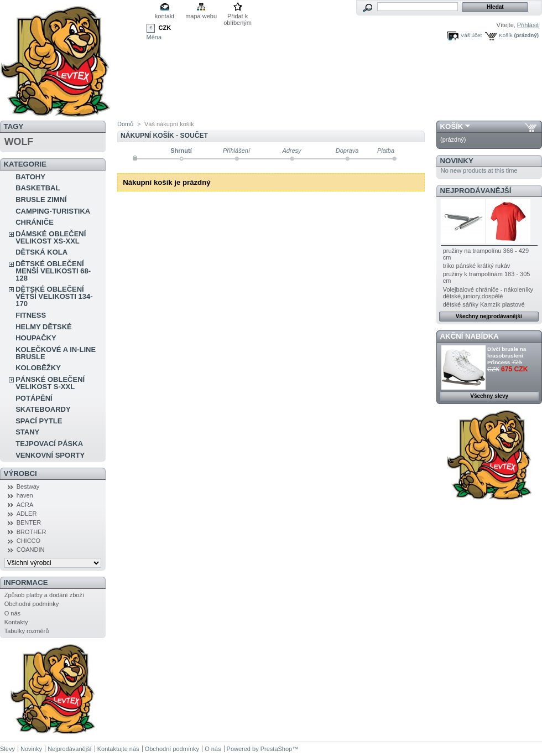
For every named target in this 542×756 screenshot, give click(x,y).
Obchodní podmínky (32, 604)
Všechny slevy (489, 396)
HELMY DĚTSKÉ (44, 327)
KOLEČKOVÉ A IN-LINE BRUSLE (56, 353)
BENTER (29, 522)
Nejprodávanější (476, 191)
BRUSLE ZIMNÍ (41, 200)
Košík (506, 35)
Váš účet (471, 35)
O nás (12, 613)
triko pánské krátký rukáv (477, 266)
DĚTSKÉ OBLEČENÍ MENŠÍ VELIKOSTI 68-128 (53, 271)
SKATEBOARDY (43, 409)
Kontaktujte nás (118, 749)
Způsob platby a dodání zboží (44, 595)
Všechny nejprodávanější (489, 316)
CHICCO (28, 541)
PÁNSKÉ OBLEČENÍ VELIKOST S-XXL (50, 383)
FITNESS (31, 315)
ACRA (25, 505)
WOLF (19, 142)
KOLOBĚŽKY (38, 368)
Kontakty (16, 622)
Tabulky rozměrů (27, 631)
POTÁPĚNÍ (34, 398)
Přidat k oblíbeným (238, 17)
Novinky (457, 161)
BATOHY (30, 177)
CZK (165, 28)
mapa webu (201, 16)
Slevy (7, 749)
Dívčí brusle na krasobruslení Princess (507, 356)
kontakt (165, 16)
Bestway (28, 486)
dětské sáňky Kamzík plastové (484, 304)
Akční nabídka (470, 336)
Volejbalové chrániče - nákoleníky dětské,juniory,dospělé (488, 293)
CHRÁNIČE (35, 222)
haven (25, 495)
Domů (125, 124)
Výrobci (20, 473)
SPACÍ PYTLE (39, 421)
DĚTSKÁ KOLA (41, 252)
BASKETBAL (38, 188)
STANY (27, 432)
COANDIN (31, 550)
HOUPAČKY (36, 338)
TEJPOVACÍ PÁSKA (49, 444)
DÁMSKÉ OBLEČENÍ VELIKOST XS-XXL (51, 237)
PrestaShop (276, 749)
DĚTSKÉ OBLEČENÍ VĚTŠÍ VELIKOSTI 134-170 (54, 296)
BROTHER (32, 532)
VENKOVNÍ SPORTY (50, 455)
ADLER (27, 514)
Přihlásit (528, 25)
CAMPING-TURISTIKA (53, 211)
